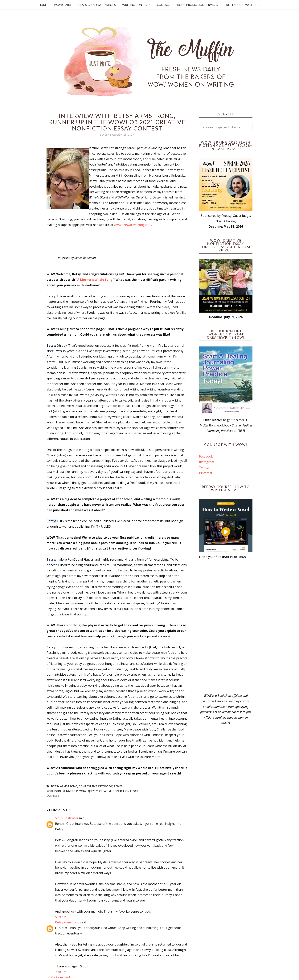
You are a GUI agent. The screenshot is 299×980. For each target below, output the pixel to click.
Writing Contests (136, 5)
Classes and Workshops (97, 5)
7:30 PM (61, 972)
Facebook (206, 456)
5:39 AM (61, 917)
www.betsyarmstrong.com (133, 225)
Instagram (207, 462)
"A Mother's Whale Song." (95, 280)
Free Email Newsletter (242, 5)
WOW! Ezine (63, 5)
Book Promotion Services (198, 5)
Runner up (70, 791)
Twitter (204, 467)
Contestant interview (96, 786)
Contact (164, 5)
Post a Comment (58, 977)
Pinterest (206, 473)
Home (43, 5)
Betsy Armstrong (64, 786)
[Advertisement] (226, 626)
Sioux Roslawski (66, 818)
